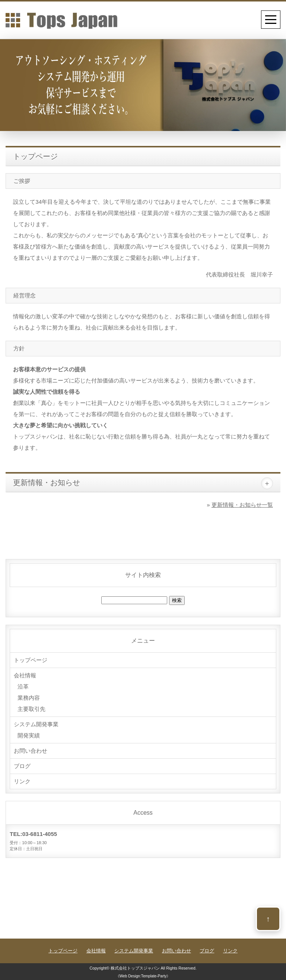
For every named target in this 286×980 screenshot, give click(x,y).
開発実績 (29, 735)
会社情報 (25, 675)
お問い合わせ (31, 751)
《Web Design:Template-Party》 (143, 976)
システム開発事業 (36, 724)
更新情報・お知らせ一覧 (242, 505)
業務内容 (29, 698)
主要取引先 (31, 709)
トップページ (31, 660)
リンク (22, 781)
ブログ (22, 766)
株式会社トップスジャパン (135, 968)
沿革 (23, 686)
